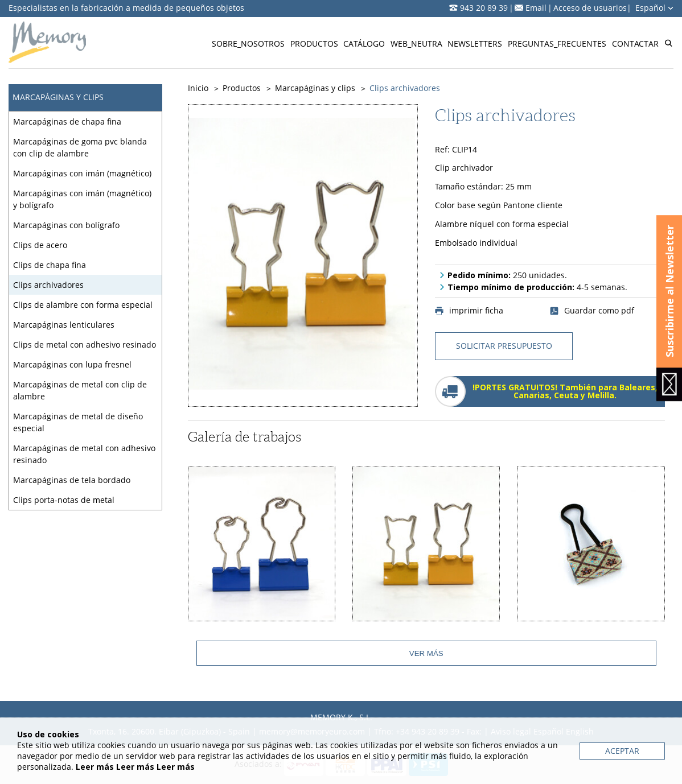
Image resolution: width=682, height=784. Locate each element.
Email (536, 8)
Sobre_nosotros (248, 44)
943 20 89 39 (484, 8)
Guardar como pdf (592, 311)
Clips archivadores (48, 285)
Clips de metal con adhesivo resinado (85, 344)
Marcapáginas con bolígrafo (66, 225)
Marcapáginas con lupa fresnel (72, 364)
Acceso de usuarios (590, 8)
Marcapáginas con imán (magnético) (82, 173)
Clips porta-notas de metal (64, 500)
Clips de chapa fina (50, 265)
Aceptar (622, 751)
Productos (314, 44)
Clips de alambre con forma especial (83, 305)
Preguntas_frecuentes (557, 44)
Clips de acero (40, 245)
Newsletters (475, 44)
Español (654, 8)
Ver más (426, 653)
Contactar (635, 44)
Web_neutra (416, 44)
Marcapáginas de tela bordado (72, 480)
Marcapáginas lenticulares (64, 325)
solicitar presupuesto (504, 346)
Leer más (95, 767)
